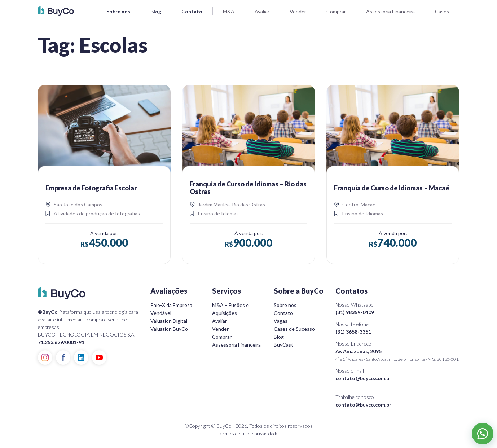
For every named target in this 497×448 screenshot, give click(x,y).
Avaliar (262, 11)
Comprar (336, 11)
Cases (442, 11)
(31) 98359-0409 (355, 312)
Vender (298, 11)
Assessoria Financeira (390, 11)
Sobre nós (118, 11)
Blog (156, 11)
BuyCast (283, 345)
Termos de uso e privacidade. (248, 433)
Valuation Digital (169, 321)
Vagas (281, 321)
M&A (229, 11)
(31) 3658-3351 (353, 332)
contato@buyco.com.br (363, 378)
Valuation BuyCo (169, 329)
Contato (192, 11)
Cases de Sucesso (294, 329)
